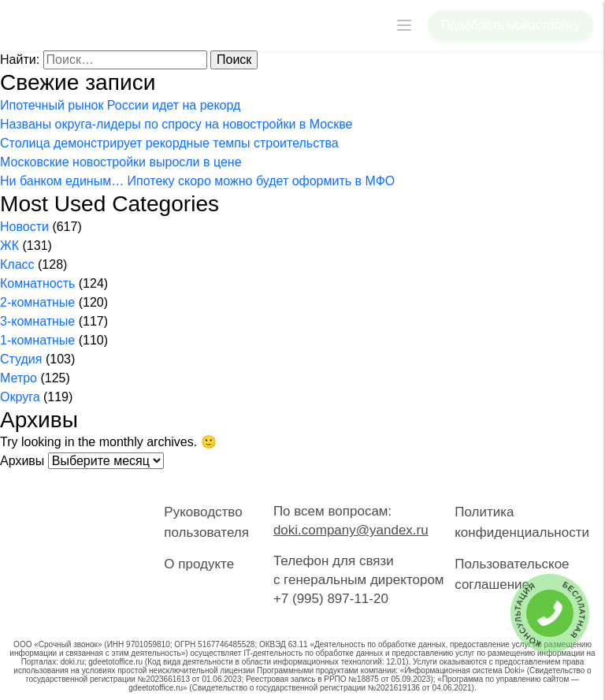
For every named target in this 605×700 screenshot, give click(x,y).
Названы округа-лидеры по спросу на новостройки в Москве (176, 124)
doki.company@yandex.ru (351, 530)
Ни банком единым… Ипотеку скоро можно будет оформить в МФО (197, 181)
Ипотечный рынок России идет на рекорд (120, 105)
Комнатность (37, 283)
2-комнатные (37, 302)
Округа (20, 397)
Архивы (22, 461)
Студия (21, 359)
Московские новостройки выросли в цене (121, 162)
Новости (24, 227)
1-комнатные (37, 340)
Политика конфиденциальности (522, 522)
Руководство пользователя (206, 522)
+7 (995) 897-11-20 (331, 599)
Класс (17, 264)
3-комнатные (37, 321)
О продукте (199, 564)
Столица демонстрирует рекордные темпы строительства (169, 143)
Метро (19, 378)
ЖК (9, 246)
